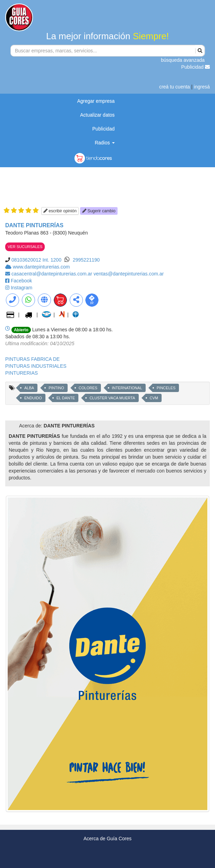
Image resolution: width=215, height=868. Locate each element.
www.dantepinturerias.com (41, 267)
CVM (154, 398)
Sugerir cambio (99, 211)
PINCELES (166, 388)
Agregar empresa (96, 101)
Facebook (21, 281)
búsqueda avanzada (183, 60)
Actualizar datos (97, 115)
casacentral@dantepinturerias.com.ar (53, 274)
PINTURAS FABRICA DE (32, 359)
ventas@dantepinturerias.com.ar (129, 274)
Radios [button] (105, 143)
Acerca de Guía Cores (108, 839)
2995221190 (86, 260)
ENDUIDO (33, 398)
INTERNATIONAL (127, 388)
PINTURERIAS (21, 373)
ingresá (202, 87)
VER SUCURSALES (25, 247)
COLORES (88, 388)
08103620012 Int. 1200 (36, 260)
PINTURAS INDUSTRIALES (36, 366)
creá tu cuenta (175, 87)
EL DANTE (66, 398)
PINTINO (56, 388)
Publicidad (196, 67)
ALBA (29, 388)
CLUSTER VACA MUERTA (112, 398)
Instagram (21, 288)
